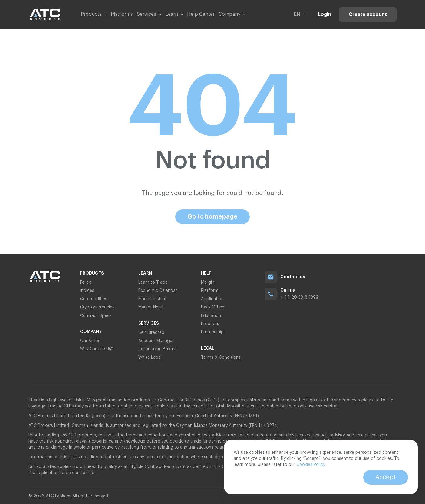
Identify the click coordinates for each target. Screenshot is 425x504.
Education (211, 316)
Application (212, 299)
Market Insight (153, 299)
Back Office (213, 307)
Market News (151, 307)
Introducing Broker (157, 349)
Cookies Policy (311, 465)
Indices (87, 291)
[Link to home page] (45, 14)
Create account (368, 15)
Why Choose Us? (97, 349)
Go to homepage (212, 217)
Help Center (201, 14)
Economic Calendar (158, 291)
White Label (150, 357)
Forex (85, 282)
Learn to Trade (153, 282)
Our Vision (90, 341)
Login (325, 15)
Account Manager (156, 341)
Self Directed (151, 333)
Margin (208, 282)
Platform (210, 291)
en (300, 14)
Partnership (213, 332)
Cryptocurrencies (97, 307)
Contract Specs (96, 316)
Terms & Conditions (221, 357)
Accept (386, 477)
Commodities (94, 299)
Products (210, 324)
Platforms (122, 14)
